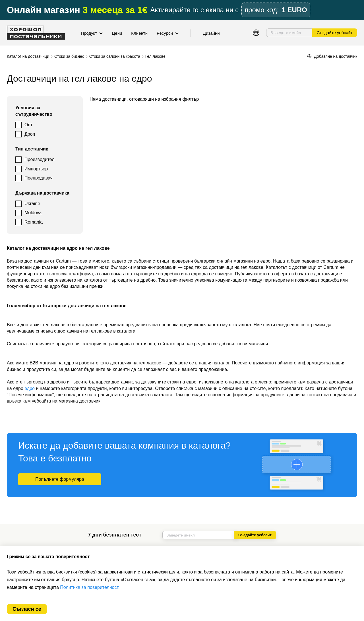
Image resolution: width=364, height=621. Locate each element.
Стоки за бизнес (69, 56)
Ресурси (168, 33)
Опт (28, 125)
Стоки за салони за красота (115, 56)
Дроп (30, 134)
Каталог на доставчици (28, 56)
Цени (117, 33)
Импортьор (36, 169)
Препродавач (39, 178)
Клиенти (139, 33)
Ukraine (32, 204)
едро (30, 388)
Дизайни (211, 33)
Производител (40, 159)
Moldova (33, 213)
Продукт (92, 33)
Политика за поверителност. (90, 587)
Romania (34, 222)
